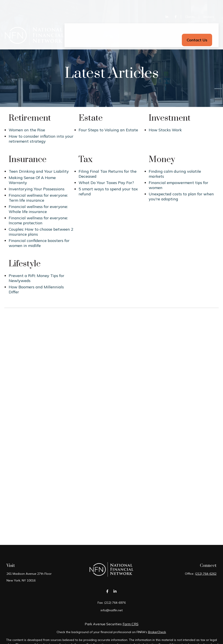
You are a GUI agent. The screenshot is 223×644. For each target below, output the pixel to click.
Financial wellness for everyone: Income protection (38, 220)
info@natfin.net (112, 610)
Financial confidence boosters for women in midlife (39, 243)
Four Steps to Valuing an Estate (108, 130)
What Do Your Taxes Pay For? (106, 183)
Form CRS (131, 624)
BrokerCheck (157, 632)
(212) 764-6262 (206, 574)
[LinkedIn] (167, 4)
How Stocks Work (165, 130)
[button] (95, 17)
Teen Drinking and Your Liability (39, 171)
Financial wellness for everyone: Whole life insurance (38, 209)
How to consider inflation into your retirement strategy (41, 139)
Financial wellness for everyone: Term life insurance (38, 198)
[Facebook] (176, 4)
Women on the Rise (27, 130)
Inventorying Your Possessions (37, 189)
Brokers (209, 4)
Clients (190, 4)
